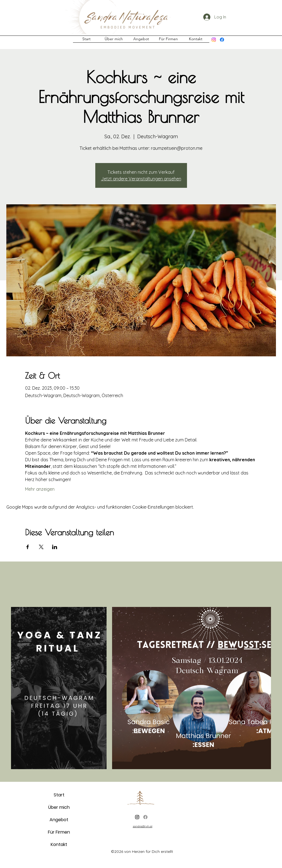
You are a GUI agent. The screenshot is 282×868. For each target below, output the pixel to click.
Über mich (59, 807)
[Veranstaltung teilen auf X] (41, 547)
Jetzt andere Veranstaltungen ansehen (141, 179)
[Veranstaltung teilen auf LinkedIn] (55, 547)
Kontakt (59, 844)
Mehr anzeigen (40, 489)
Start (59, 795)
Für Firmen (59, 832)
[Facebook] (222, 40)
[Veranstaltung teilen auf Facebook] (28, 547)
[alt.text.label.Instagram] (214, 40)
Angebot (59, 820)
